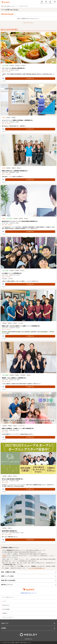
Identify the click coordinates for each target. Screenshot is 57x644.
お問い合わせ (6, 605)
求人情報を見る (30, 78)
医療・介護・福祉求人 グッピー (8, 6)
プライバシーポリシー (8, 617)
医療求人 (37, 550)
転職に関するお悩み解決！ (29, 580)
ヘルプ (4, 601)
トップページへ (28, 23)
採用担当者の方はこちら (28, 593)
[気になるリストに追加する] (3, 79)
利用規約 (5, 613)
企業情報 (4, 628)
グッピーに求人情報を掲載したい (36, 568)
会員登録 (4, 556)
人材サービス (5, 623)
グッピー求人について (8, 597)
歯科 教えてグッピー (29, 585)
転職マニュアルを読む (29, 576)
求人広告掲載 (6, 609)
